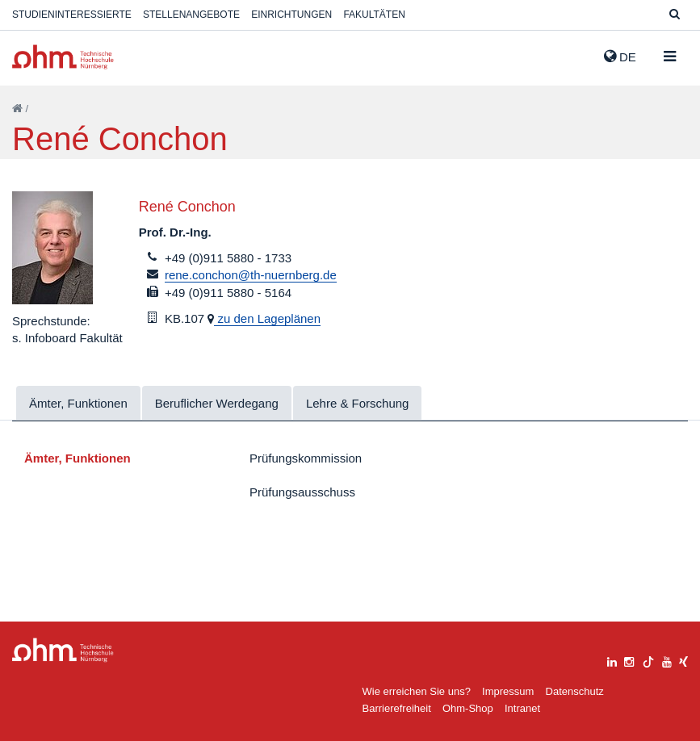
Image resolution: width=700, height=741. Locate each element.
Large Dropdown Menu (63, 650)
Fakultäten (374, 15)
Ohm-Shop (468, 708)
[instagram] (629, 660)
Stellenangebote (191, 15)
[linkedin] (612, 660)
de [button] (620, 57)
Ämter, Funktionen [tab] (78, 403)
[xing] (683, 660)
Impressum (508, 691)
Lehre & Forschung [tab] (358, 403)
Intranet (522, 708)
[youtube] (667, 660)
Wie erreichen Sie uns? (417, 691)
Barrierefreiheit (397, 708)
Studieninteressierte (72, 15)
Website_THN (63, 57)
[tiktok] (648, 660)
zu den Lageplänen (267, 318)
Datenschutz (575, 691)
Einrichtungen (291, 15)
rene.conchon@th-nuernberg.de (251, 275)
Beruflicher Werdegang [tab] (217, 403)
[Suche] (675, 15)
